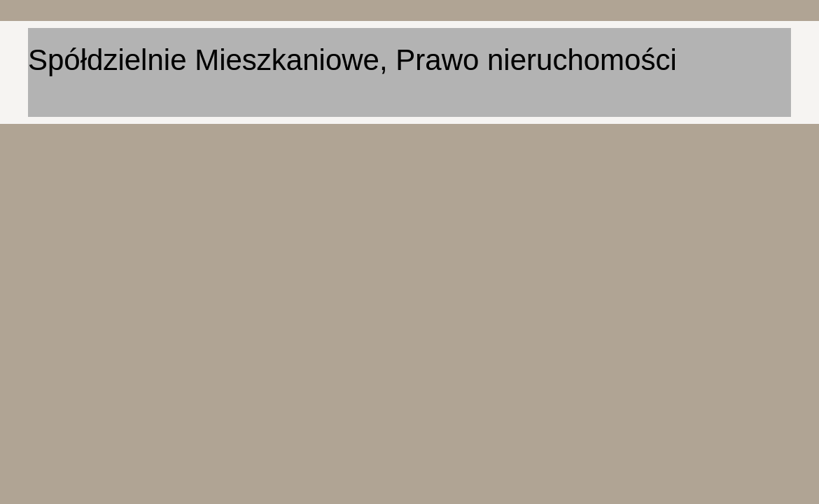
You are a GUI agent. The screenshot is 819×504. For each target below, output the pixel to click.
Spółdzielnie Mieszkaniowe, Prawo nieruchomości (352, 60)
